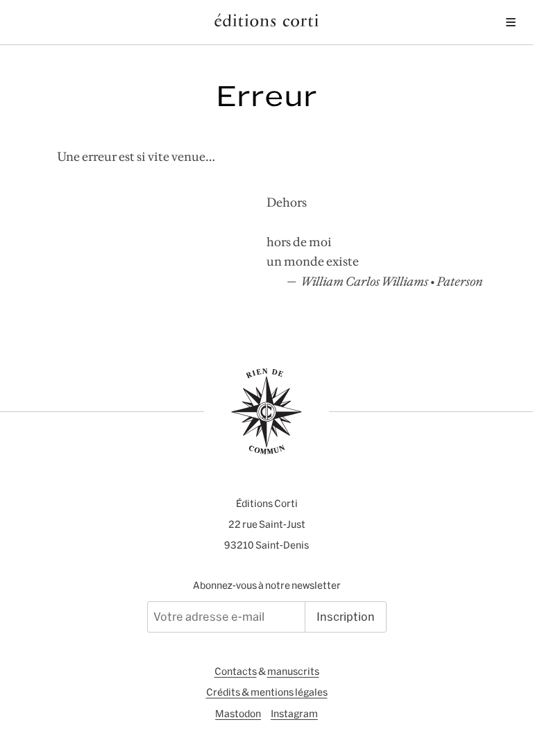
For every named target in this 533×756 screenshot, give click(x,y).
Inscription (346, 617)
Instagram (294, 714)
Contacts (236, 671)
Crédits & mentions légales (267, 692)
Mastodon (238, 714)
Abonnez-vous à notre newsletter (267, 585)
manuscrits (293, 671)
